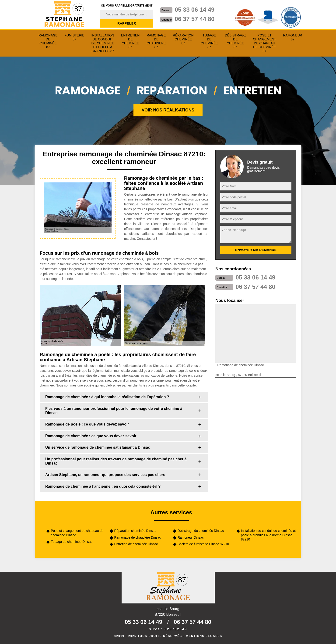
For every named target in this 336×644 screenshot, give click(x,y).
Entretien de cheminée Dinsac (136, 544)
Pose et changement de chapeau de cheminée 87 (265, 43)
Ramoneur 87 (293, 37)
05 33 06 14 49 (195, 10)
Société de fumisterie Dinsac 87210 (203, 544)
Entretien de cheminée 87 (130, 41)
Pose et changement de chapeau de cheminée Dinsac (77, 533)
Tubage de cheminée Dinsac (72, 542)
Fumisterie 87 (75, 37)
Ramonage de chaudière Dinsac (138, 537)
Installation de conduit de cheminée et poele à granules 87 (103, 43)
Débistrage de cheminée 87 (235, 41)
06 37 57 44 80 (195, 19)
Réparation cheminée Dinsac (135, 531)
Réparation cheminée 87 (183, 39)
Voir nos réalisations (168, 110)
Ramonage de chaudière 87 (156, 41)
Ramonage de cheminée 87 (48, 41)
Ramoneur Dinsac (191, 537)
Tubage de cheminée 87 (209, 41)
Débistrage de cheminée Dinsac (201, 531)
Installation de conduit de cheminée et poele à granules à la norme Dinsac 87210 (268, 535)
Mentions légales (204, 636)
